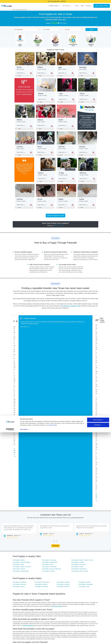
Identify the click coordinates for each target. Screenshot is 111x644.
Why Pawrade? (60, 606)
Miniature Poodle (46, 586)
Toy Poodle (74, 592)
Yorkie (87, 592)
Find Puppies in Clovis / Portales (80, 405)
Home (14, 10)
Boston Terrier (45, 575)
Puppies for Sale (20, 10)
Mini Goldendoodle (17, 586)
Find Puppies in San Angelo (49, 394)
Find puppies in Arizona (19, 420)
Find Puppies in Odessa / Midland (21, 396)
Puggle (58, 589)
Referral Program (75, 621)
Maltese (44, 583)
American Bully (16, 572)
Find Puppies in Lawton (77, 400)
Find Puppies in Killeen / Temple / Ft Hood (82, 394)
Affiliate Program (75, 614)
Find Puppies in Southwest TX (79, 403)
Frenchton (88, 578)
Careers (73, 617)
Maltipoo (59, 583)
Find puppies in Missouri (41, 418)
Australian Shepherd (47, 572)
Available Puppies (54, 6)
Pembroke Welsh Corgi (91, 586)
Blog (82, 6)
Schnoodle (74, 589)
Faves (76, 6)
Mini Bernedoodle (75, 583)
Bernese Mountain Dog (91, 572)
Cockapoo (30, 578)
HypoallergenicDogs (73, 40)
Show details (24, 641)
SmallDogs (20, 40)
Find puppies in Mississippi (86, 418)
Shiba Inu (88, 589)
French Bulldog (75, 578)
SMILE (68, 1)
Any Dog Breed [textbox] (19, 29)
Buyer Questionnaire (47, 614)
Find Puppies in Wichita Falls (50, 396)
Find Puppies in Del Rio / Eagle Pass (52, 403)
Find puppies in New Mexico (42, 416)
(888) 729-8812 (104, 6)
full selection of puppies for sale (71, 309)
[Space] (18, 604)
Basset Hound (60, 572)
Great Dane (59, 580)
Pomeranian (16, 589)
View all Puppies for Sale (56, 219)
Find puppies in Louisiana (63, 416)
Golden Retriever (31, 580)
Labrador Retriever (32, 583)
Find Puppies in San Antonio (49, 400)
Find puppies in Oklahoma (20, 416)
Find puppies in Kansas (85, 416)
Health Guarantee (25, 95)
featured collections (28, 459)
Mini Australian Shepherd (33, 586)
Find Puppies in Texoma (19, 403)
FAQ (58, 610)
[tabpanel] (19, 365)
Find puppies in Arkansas (19, 418)
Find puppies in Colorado (63, 418)
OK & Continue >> (98, 631)
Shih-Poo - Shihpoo (32, 592)
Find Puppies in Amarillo (48, 405)
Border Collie (30, 575)
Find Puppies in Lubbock (78, 396)
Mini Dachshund (90, 583)
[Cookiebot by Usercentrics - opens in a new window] (10, 641)
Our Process (67, 6)
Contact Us (59, 614)
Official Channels (90, 606)
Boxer (58, 575)
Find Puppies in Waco (18, 398)
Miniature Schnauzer (61, 586)
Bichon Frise (16, 575)
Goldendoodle (45, 580)
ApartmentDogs (91, 40)
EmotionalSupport (56, 40)
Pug (43, 589)
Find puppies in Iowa (84, 420)
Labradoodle (16, 583)
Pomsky (29, 589)
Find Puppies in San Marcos (79, 398)
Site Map (59, 617)
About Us (74, 606)
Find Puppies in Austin (48, 398)
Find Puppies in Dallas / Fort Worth (22, 400)
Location (63, 617)
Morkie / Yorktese (75, 586)
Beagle (73, 572)
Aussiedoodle (31, 572)
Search (92, 29)
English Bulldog (60, 578)
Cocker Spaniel (45, 578)
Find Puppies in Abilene (19, 394)
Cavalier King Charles (76, 575)
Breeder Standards (39, 505)
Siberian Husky (45, 592)
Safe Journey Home (57, 440)
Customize (98, 636)
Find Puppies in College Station (21, 405)
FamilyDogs (38, 40)
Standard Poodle (60, 592)
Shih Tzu (15, 592)
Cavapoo (88, 575)
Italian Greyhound (90, 580)
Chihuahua (15, 578)
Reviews (89, 6)
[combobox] (26, 30)
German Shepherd (17, 580)
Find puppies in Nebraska (41, 420)
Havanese (74, 580)
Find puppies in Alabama (63, 420)
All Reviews (56, 380)
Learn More (19, 336)
